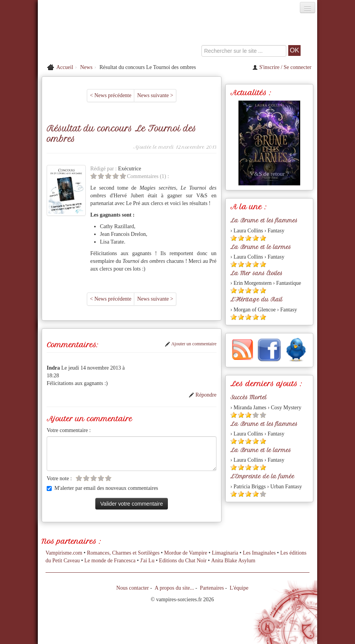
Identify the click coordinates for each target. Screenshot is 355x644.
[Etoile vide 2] (101, 176)
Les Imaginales (259, 553)
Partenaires (212, 588)
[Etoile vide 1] (94, 176)
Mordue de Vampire (186, 553)
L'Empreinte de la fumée (262, 476)
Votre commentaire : (69, 430)
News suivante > (155, 95)
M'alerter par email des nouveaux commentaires (102, 488)
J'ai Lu (147, 561)
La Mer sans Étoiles (256, 273)
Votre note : (59, 478)
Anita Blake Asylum (233, 561)
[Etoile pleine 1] (234, 238)
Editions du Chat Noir (183, 561)
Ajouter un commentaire (191, 344)
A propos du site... (174, 588)
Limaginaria (225, 553)
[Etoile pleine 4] (256, 238)
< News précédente (111, 95)
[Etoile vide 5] (123, 176)
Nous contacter (132, 588)
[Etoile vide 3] (108, 176)
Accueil (65, 67)
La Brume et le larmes (261, 247)
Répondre (203, 395)
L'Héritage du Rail (256, 299)
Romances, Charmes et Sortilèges (123, 553)
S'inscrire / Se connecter (282, 67)
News (86, 67)
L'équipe (239, 588)
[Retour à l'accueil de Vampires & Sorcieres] (82, 36)
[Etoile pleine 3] (248, 238)
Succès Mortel (248, 397)
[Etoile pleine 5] (263, 238)
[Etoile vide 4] (116, 176)
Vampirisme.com (64, 553)
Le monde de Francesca (110, 561)
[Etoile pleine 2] (241, 238)
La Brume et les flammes (264, 220)
